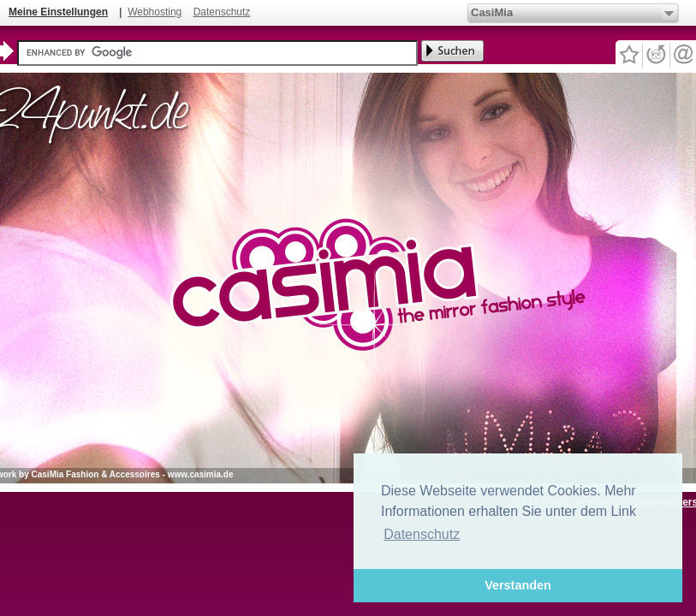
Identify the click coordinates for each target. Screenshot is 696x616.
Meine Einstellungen (58, 12)
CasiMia (492, 12)
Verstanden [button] (518, 585)
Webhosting (155, 12)
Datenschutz (222, 12)
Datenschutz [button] (422, 534)
